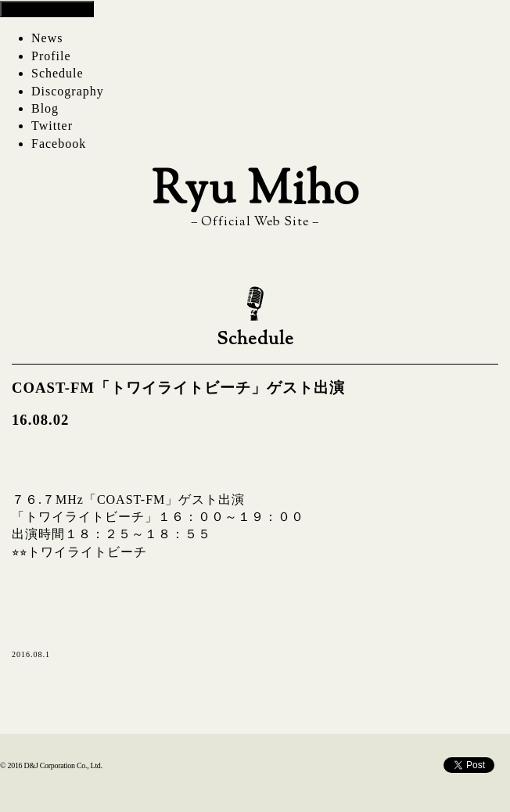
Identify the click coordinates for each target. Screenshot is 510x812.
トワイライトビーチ (87, 552)
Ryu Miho (255, 192)
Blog (45, 108)
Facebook (59, 144)
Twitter (52, 126)
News (47, 38)
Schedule (57, 73)
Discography (68, 91)
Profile (51, 56)
